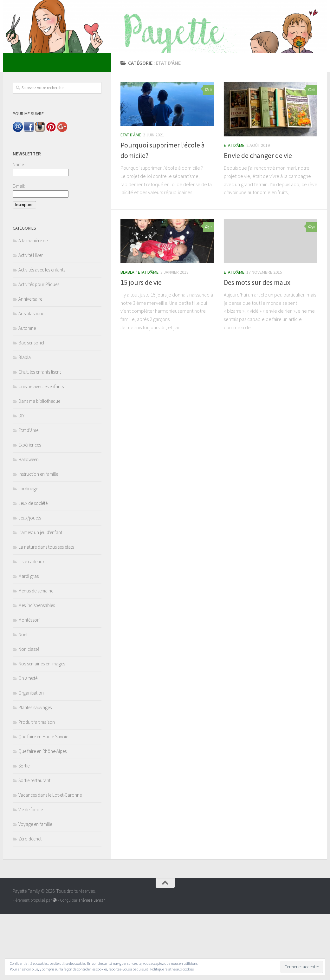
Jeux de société (33, 569)
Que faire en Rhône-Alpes (42, 817)
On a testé (28, 745)
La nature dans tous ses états (46, 613)
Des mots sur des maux (257, 349)
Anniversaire (30, 365)
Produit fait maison (37, 788)
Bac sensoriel (31, 409)
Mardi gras (29, 642)
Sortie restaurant (34, 847)
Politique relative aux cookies (172, 969)
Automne (27, 394)
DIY (21, 482)
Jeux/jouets (30, 584)
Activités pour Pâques (39, 351)
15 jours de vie (141, 349)
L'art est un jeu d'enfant (40, 599)
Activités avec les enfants (42, 336)
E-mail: (19, 252)
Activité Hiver (31, 321)
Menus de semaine (36, 657)
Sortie (24, 832)
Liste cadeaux (31, 628)
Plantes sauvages (35, 774)
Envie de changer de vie (258, 222)
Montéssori (29, 686)
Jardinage (28, 555)
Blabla (127, 338)
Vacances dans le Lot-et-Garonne (50, 861)
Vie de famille (31, 876)
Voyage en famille (35, 890)
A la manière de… (35, 307)
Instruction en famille (38, 540)
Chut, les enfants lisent (40, 438)
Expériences (30, 511)
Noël (23, 701)
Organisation (31, 759)
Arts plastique (31, 380)
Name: (19, 231)
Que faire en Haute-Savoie (43, 803)
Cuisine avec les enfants (41, 453)
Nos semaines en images (42, 730)
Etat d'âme (131, 201)
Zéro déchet (30, 905)
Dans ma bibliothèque (39, 467)
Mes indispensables (37, 672)
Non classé (29, 715)
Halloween (29, 526)
